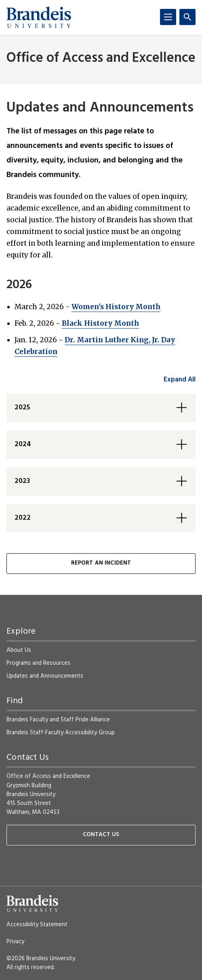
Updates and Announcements (45, 676)
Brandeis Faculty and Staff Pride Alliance (58, 720)
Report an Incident (101, 563)
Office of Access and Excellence (101, 58)
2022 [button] (23, 518)
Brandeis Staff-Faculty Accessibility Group (61, 733)
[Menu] (168, 17)
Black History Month (100, 323)
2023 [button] (22, 481)
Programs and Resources (38, 663)
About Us (19, 650)
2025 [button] (22, 408)
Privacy (15, 942)
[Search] (187, 17)
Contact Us (101, 835)
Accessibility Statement (37, 925)
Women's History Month (116, 307)
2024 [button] (23, 444)
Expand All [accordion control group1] (180, 380)
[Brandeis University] (39, 17)
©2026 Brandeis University (41, 959)
